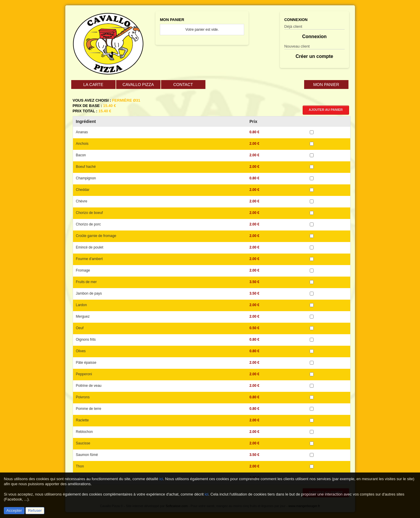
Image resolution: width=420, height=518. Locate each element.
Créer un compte (314, 56)
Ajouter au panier (326, 110)
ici (161, 479)
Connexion (314, 36)
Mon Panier (326, 85)
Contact (183, 85)
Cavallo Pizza (138, 85)
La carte (93, 85)
